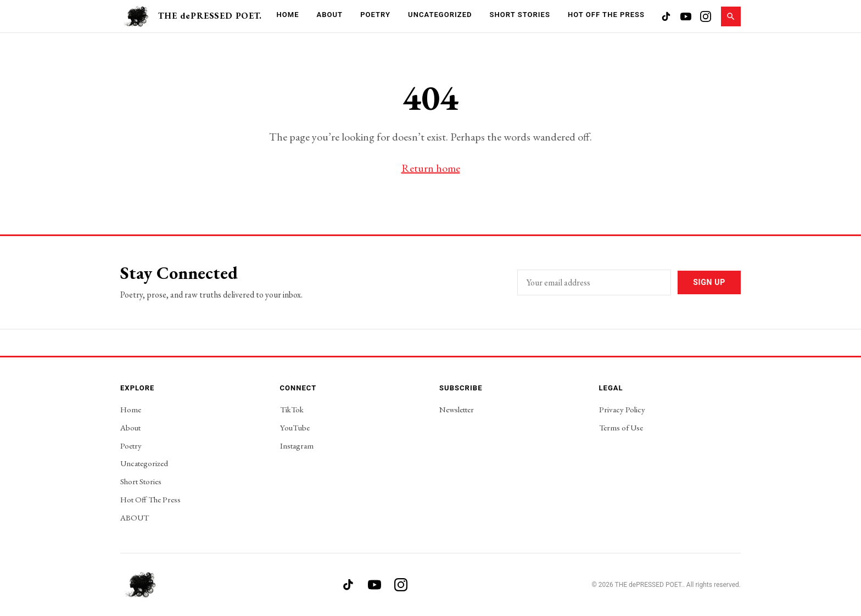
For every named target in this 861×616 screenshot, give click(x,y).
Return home (431, 168)
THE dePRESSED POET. (210, 16)
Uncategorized (440, 15)
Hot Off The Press (606, 15)
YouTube (295, 427)
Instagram (297, 446)
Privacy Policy (622, 409)
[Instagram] (706, 16)
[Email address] (594, 282)
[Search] (731, 16)
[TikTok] (666, 16)
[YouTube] (686, 16)
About (330, 15)
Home (287, 15)
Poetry (375, 15)
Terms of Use (621, 427)
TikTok (292, 409)
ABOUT (135, 517)
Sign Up (709, 282)
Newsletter (457, 409)
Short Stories (520, 15)
